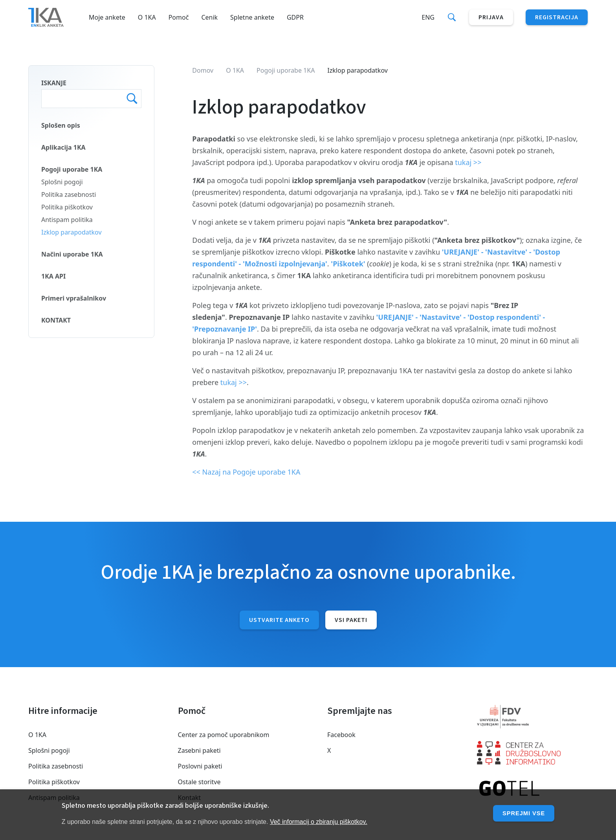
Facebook (341, 735)
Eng (428, 17)
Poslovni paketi (200, 766)
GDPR (295, 17)
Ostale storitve (199, 782)
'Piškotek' (349, 264)
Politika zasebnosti (69, 194)
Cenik (209, 17)
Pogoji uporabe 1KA (72, 169)
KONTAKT (56, 320)
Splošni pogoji (62, 182)
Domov (203, 70)
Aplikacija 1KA (63, 147)
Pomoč (179, 17)
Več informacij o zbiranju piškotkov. (319, 822)
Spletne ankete (252, 17)
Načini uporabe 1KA (72, 254)
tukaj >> (468, 162)
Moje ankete (107, 17)
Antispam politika (67, 220)
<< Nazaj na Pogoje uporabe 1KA (246, 472)
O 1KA (147, 17)
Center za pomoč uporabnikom (224, 735)
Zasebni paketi (199, 750)
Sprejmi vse (522, 813)
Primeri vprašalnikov (74, 298)
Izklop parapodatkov (71, 232)
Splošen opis (61, 125)
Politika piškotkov (67, 207)
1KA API (53, 276)
